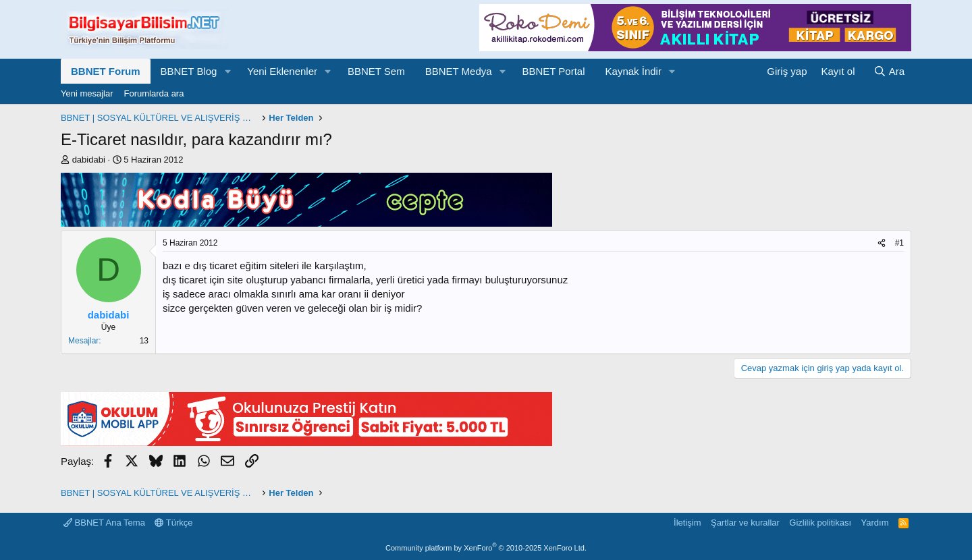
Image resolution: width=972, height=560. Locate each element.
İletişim (687, 523)
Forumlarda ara (154, 93)
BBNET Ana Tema (104, 523)
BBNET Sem (376, 71)
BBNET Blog (189, 71)
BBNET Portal (553, 71)
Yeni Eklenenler (282, 71)
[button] (227, 71)
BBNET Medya (459, 71)
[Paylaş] (882, 243)
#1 (899, 243)
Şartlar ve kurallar (745, 523)
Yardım (875, 523)
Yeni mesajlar (87, 93)
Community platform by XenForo (486, 548)
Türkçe (173, 523)
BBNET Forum (106, 71)
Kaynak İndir (633, 71)
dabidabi (89, 160)
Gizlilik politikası (820, 523)
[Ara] (889, 71)
